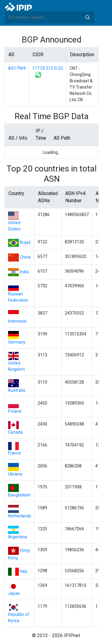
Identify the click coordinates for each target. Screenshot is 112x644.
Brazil (25, 242)
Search (88, 17)
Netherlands (20, 516)
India (24, 272)
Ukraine (15, 474)
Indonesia (17, 321)
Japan (14, 593)
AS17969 (17, 68)
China (25, 257)
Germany (17, 342)
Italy (24, 571)
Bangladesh (19, 495)
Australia (17, 390)
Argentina (17, 537)
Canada (15, 432)
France (14, 453)
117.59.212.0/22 (48, 68)
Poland (15, 411)
